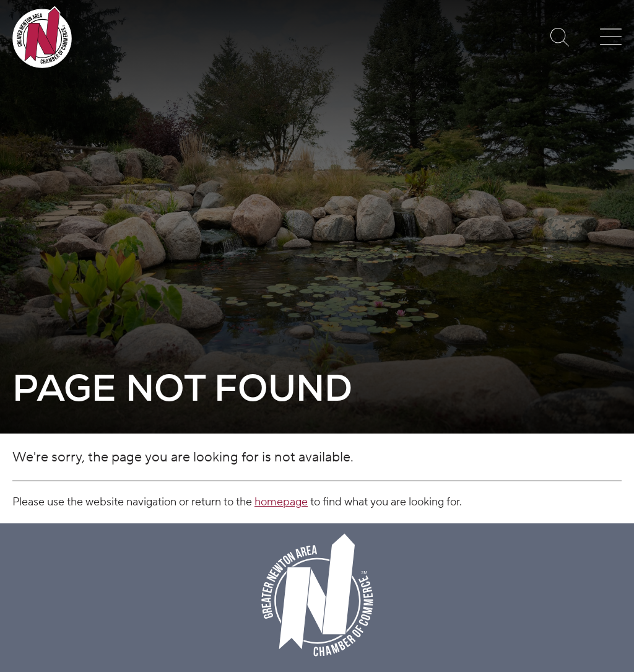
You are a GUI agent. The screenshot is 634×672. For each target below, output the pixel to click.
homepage (281, 502)
